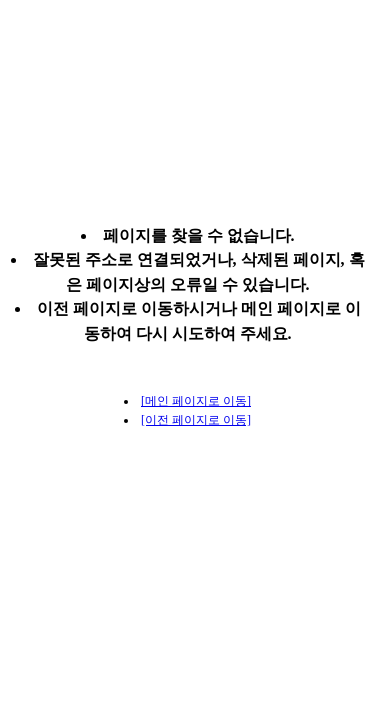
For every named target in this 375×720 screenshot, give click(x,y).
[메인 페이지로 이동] (196, 401)
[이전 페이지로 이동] (196, 420)
